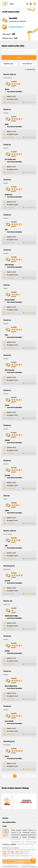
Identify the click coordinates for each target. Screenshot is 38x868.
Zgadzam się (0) (11, 96)
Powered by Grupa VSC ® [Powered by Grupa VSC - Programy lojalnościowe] (9, 861)
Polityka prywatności (28, 866)
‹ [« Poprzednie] (4, 776)
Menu (12, 4)
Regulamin (28, 864)
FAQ (10, 864)
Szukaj (19, 57)
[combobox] (10, 64)
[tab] (19, 818)
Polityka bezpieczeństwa (10, 866)
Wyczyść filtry (31, 70)
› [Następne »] (34, 776)
